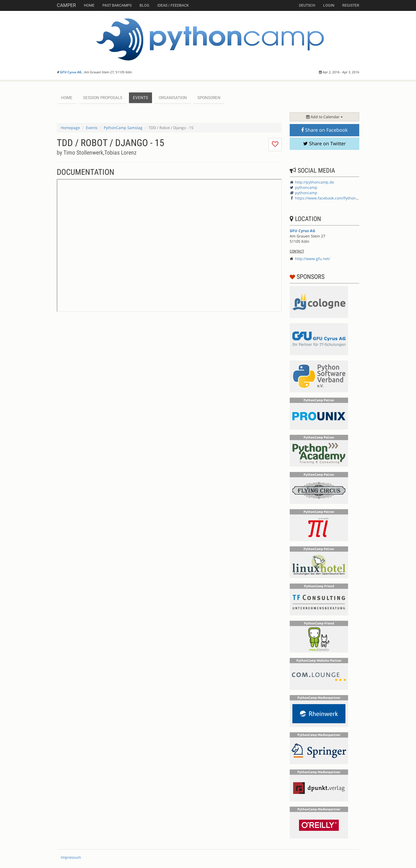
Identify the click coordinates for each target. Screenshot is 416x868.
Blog (144, 5)
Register (351, 5)
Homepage (70, 128)
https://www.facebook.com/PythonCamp (331, 198)
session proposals (103, 98)
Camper (66, 5)
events (140, 98)
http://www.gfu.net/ (313, 259)
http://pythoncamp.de (315, 182)
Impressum (71, 857)
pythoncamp (306, 187)
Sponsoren (209, 98)
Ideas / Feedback (173, 5)
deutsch (307, 5)
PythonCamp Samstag (123, 128)
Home (89, 5)
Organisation (173, 98)
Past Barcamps (117, 5)
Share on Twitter (324, 143)
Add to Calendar (324, 117)
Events (92, 128)
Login (329, 5)
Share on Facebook (324, 130)
